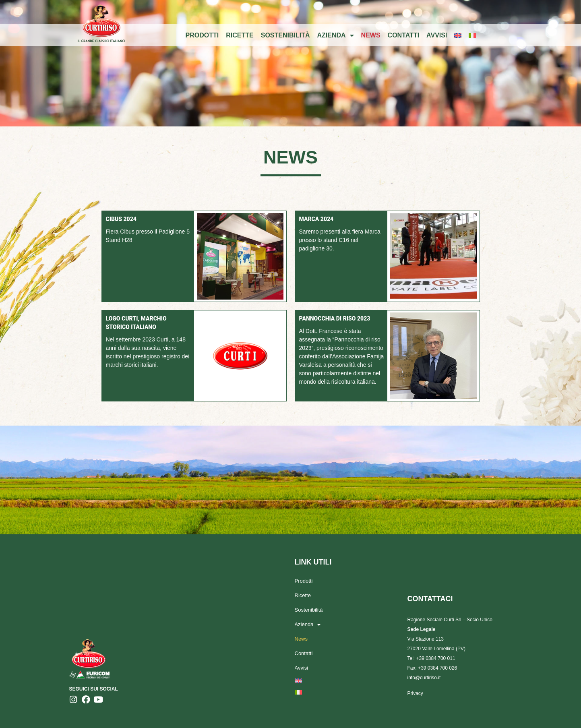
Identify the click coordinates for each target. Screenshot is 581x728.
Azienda (336, 35)
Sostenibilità (285, 35)
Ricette (240, 35)
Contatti (404, 35)
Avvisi (437, 35)
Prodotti (202, 35)
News (371, 35)
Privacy (415, 693)
